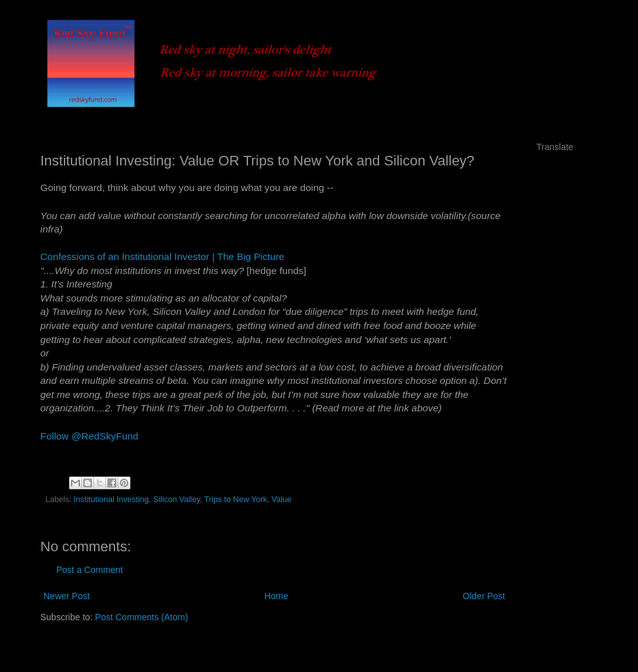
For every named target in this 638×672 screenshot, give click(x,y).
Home (276, 596)
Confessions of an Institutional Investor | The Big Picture (162, 256)
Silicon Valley (177, 500)
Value (282, 500)
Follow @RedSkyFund (89, 436)
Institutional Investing (111, 500)
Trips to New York (236, 500)
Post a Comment (89, 570)
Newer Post (66, 596)
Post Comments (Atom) (142, 617)
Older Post (484, 596)
